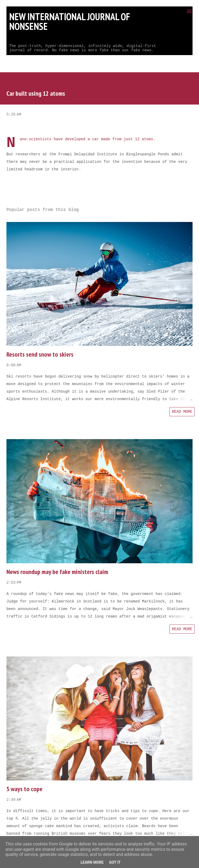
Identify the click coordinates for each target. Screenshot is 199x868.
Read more (182, 412)
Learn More (92, 862)
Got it (115, 862)
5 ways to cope (24, 789)
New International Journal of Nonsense (70, 21)
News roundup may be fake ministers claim (57, 572)
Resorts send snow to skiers (40, 354)
